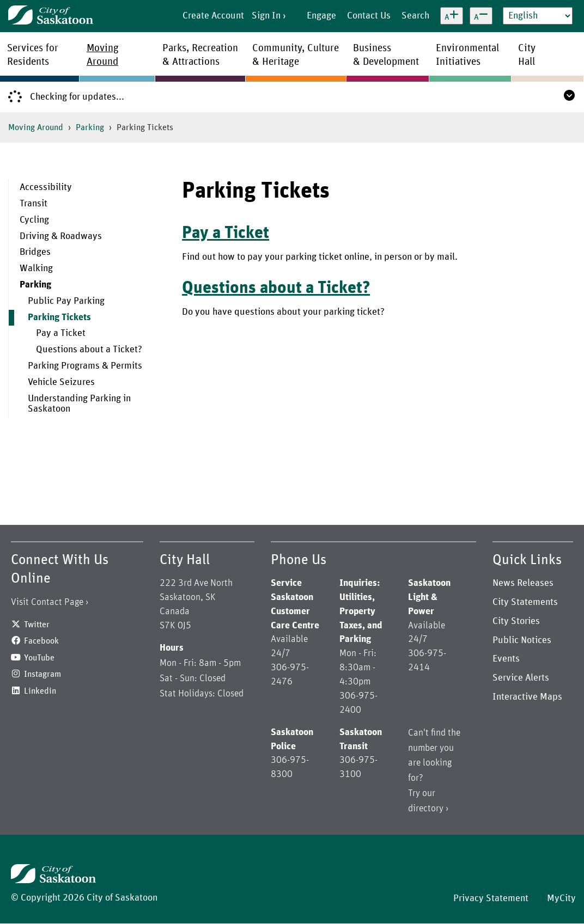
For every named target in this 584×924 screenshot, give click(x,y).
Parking (90, 127)
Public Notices (522, 640)
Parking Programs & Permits (85, 366)
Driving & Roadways (61, 236)
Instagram (42, 674)
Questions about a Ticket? (89, 350)
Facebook (41, 641)
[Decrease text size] (481, 16)
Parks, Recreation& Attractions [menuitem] (200, 55)
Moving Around (36, 127)
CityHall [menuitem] (527, 55)
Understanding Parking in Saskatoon (79, 404)
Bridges (35, 252)
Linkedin (40, 691)
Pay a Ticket (61, 333)
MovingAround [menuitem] (103, 55)
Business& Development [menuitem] (386, 55)
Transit (34, 204)
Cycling (34, 220)
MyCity (561, 898)
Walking (36, 268)
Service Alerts (521, 678)
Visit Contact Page (47, 602)
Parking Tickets (59, 317)
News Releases (523, 583)
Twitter (37, 625)
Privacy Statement (491, 898)
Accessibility (46, 187)
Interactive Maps (527, 697)
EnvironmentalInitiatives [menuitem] (467, 55)
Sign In (266, 16)
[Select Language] (538, 16)
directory (426, 809)
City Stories (516, 621)
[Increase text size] (452, 16)
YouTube (39, 658)
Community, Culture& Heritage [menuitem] (296, 55)
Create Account (213, 16)
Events (506, 659)
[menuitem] (87, 188)
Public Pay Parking (66, 301)
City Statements (525, 602)
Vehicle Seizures (61, 382)
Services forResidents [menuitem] (33, 55)
